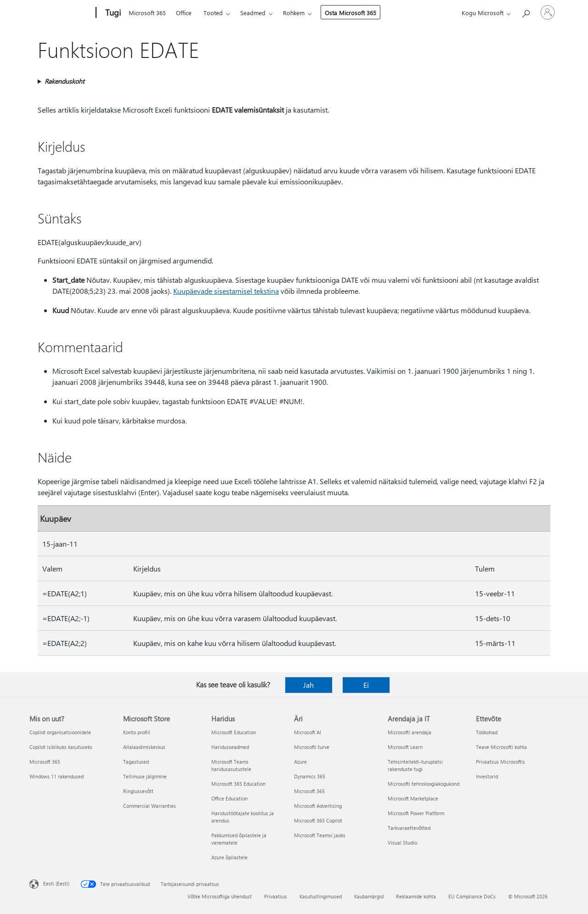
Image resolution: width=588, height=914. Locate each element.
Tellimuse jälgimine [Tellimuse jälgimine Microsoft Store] (145, 776)
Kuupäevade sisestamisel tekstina (226, 291)
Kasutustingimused (321, 896)
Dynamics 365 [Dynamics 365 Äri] (310, 776)
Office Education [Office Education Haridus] (229, 798)
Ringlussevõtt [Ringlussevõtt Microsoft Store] (138, 791)
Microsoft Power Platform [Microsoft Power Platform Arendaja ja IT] (416, 813)
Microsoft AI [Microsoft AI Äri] (308, 732)
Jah (308, 685)
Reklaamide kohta (416, 896)
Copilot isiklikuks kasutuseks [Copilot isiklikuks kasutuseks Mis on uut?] (61, 747)
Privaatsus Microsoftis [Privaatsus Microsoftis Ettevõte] (500, 762)
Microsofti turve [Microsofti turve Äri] (312, 747)
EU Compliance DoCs (472, 896)
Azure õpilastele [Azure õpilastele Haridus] (229, 857)
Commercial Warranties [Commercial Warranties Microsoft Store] (150, 806)
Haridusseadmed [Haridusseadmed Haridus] (230, 747)
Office (184, 13)
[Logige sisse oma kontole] (548, 12)
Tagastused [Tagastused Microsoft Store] (136, 762)
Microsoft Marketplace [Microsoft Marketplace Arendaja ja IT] (413, 798)
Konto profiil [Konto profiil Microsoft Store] (137, 732)
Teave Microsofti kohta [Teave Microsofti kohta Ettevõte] (501, 747)
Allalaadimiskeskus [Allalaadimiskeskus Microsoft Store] (144, 747)
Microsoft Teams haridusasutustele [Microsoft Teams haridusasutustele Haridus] (231, 765)
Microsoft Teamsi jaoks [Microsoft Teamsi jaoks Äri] (320, 835)
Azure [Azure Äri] (300, 762)
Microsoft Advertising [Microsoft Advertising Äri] (318, 806)
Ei (366, 685)
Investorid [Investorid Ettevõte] (487, 776)
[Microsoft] (61, 13)
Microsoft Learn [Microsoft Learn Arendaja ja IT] (405, 747)
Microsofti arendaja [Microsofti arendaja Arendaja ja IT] (410, 732)
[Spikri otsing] (526, 12)
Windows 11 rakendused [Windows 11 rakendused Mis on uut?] (57, 776)
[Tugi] (112, 13)
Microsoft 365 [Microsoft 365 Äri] (309, 791)
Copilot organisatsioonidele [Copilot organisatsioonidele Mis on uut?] (60, 732)
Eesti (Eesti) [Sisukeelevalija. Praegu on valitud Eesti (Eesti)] (56, 883)
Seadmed (253, 13)
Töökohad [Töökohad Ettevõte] (487, 732)
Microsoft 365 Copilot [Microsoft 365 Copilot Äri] (318, 820)
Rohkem (294, 13)
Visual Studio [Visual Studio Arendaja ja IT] (402, 843)
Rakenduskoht (65, 81)
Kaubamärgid (369, 896)
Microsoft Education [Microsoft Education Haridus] (234, 732)
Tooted (213, 13)
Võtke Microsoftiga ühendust (220, 896)
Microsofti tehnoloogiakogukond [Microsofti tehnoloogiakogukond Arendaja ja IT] (424, 784)
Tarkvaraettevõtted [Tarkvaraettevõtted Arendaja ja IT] (409, 828)
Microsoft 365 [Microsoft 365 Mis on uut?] (45, 762)
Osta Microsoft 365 (351, 13)
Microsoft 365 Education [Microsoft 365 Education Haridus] (238, 784)
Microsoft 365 (147, 13)
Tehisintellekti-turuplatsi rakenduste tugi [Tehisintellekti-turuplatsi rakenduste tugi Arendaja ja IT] (415, 765)
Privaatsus (276, 896)
